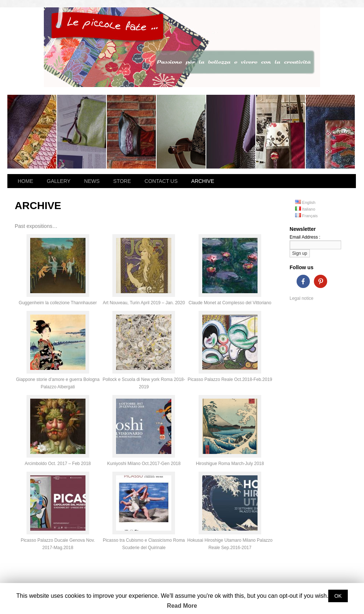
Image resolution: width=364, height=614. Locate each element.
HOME (25, 181)
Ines (132, 132)
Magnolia (231, 132)
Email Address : (305, 237)
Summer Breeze (281, 132)
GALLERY (59, 181)
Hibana (82, 132)
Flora (181, 132)
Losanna (32, 132)
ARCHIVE (203, 181)
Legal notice (302, 298)
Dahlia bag (330, 132)
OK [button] (338, 596)
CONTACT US (161, 181)
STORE (122, 181)
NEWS (92, 181)
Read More (182, 606)
